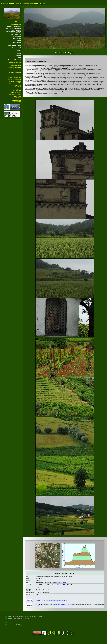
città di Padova (17, 42)
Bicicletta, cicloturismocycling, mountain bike (15, 82)
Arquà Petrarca (17, 39)
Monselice (18, 40)
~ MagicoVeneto (8, 4)
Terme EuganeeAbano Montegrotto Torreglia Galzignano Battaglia (13, 31)
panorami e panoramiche (14, 26)
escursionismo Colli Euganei (16, 625)
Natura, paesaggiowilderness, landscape (15, 93)
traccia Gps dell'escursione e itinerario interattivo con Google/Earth (52, 600)
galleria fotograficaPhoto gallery (16, 101)
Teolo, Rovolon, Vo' (16, 35)
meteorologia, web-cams (14, 75)
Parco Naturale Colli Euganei (13, 28)
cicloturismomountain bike (17, 50)
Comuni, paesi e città (15, 72)
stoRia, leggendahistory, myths (16, 90)
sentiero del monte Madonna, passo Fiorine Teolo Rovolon (25, 617)
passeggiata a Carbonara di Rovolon (18, 619)
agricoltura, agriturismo (15, 68)
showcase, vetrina (16, 65)
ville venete (18, 56)
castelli (19, 57)
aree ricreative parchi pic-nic (13, 70)
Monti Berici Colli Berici (15, 60)
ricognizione (29, 597)
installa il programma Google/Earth (65, 605)
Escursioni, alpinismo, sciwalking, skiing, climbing (14, 78)
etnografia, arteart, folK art (17, 86)
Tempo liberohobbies (17, 97)
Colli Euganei (24, 4)
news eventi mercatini (15, 63)
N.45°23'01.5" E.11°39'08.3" (62, 583)
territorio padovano (16, 24)
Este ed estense (16, 37)
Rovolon (34, 4)
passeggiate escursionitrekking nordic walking (15, 46)
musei (19, 54)
